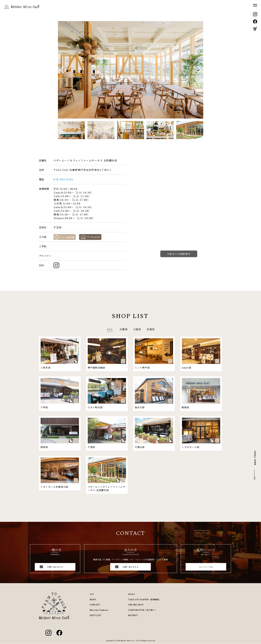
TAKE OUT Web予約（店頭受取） (145, 600)
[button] (199, 70)
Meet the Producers (99, 610)
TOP (92, 594)
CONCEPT (95, 605)
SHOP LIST (96, 615)
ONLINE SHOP (136, 605)
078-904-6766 (64, 179)
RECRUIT (133, 615)
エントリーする (206, 567)
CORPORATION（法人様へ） (142, 610)
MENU (132, 594)
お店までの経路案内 (179, 254)
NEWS (93, 600)
